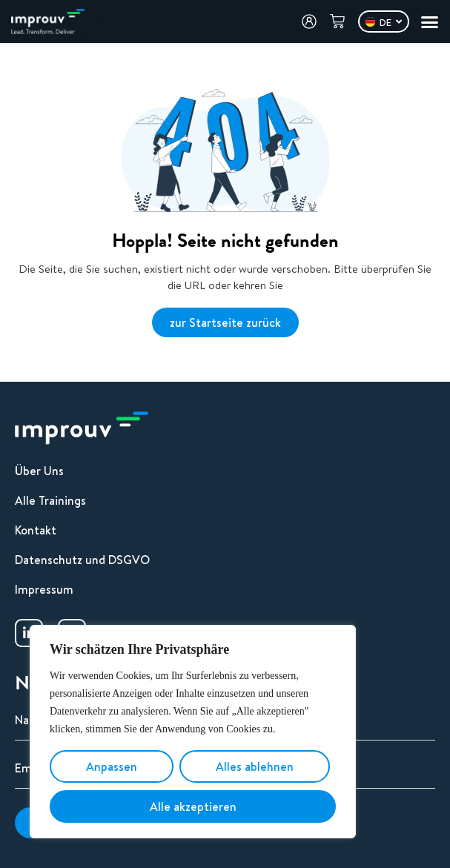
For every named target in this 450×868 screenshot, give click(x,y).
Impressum (44, 589)
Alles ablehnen (255, 766)
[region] (193, 732)
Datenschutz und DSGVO (82, 560)
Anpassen (112, 766)
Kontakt (36, 530)
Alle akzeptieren (193, 806)
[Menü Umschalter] (430, 22)
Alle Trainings (50, 500)
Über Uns (39, 471)
